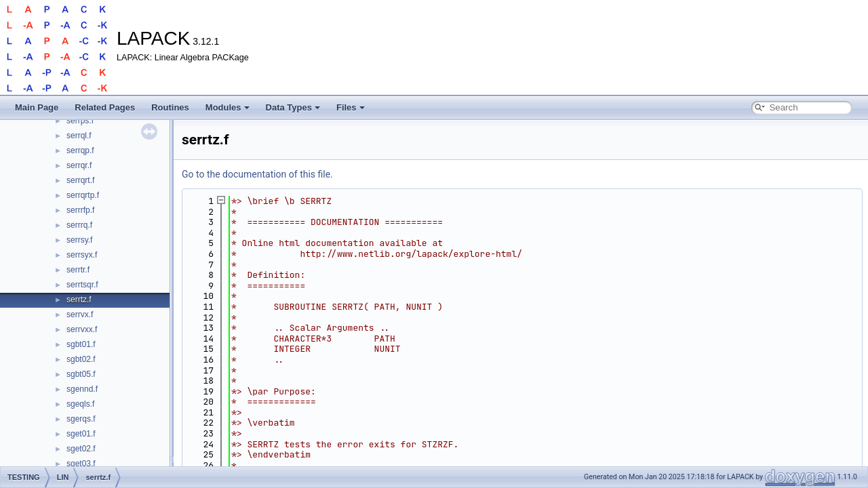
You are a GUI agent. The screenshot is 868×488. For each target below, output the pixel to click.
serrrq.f (79, 225)
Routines (170, 107)
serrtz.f (79, 300)
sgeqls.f (80, 404)
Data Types (293, 107)
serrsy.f (79, 240)
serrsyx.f (82, 255)
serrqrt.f (80, 180)
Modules (228, 107)
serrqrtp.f (83, 195)
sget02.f (81, 449)
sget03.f (81, 464)
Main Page (37, 107)
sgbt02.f (81, 359)
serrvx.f (80, 314)
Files (351, 107)
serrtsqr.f (82, 285)
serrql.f (79, 136)
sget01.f (81, 434)
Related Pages (105, 107)
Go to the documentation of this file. (257, 174)
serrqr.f (79, 165)
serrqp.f (80, 150)
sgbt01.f (81, 344)
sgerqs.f (81, 419)
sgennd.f (82, 389)
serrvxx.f (82, 329)
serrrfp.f (80, 210)
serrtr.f (78, 270)
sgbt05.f (81, 374)
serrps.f (80, 121)
